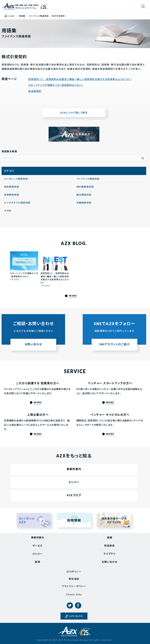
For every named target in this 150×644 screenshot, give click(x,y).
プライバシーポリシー (74, 586)
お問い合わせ (110, 562)
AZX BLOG (76, 616)
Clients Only (74, 595)
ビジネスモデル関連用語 (17, 203)
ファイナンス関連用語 (88, 179)
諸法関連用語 (84, 195)
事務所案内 (38, 538)
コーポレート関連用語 (16, 179)
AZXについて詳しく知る (74, 113)
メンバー (38, 554)
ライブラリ (110, 554)
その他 (8, 211)
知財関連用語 (12, 187)
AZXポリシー (74, 572)
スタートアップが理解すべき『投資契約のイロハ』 (56, 85)
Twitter (70, 606)
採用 (38, 562)
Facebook (78, 606)
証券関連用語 (12, 195)
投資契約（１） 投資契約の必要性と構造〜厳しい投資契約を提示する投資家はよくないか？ (80, 80)
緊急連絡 (74, 579)
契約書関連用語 (85, 187)
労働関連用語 (84, 203)
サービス (38, 546)
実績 (110, 538)
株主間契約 (35, 91)
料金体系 (110, 546)
